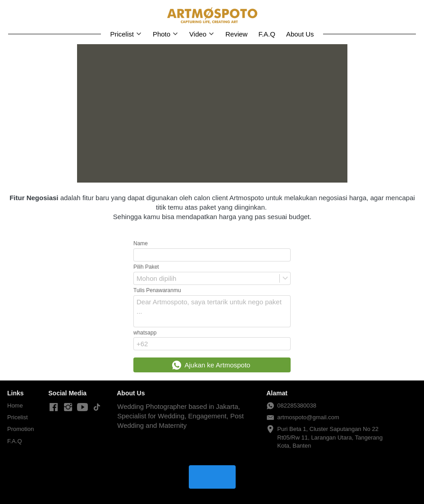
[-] (54, 408)
